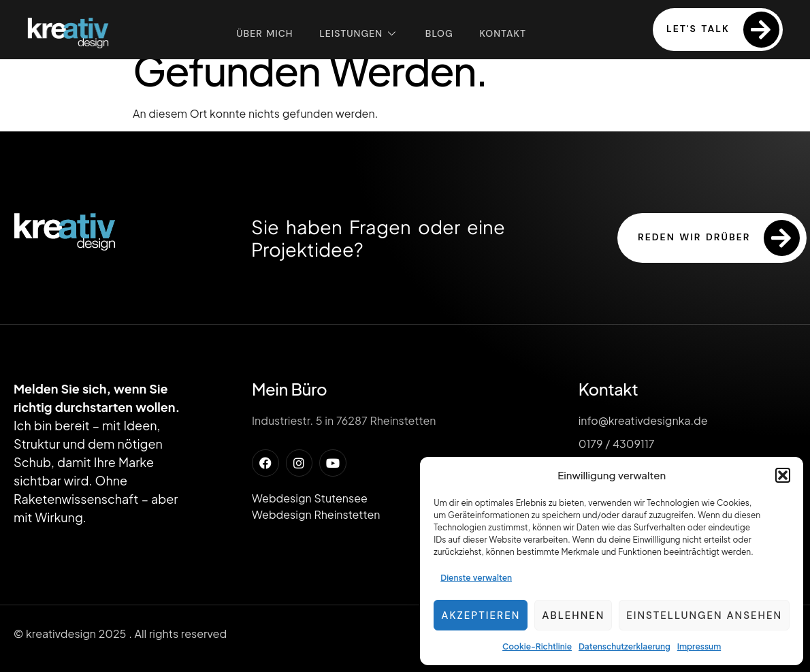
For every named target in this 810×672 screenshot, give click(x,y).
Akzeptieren (481, 615)
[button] (783, 475)
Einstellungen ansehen (704, 615)
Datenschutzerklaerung (625, 646)
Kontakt (504, 33)
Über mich (263, 33)
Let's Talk (723, 30)
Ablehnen (573, 615)
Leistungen (358, 33)
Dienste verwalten (476, 578)
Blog (439, 33)
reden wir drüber (719, 238)
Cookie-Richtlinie (537, 646)
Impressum (699, 646)
